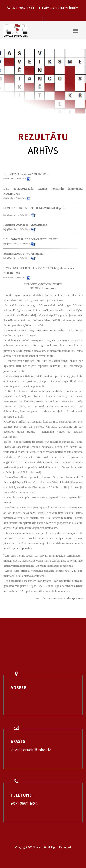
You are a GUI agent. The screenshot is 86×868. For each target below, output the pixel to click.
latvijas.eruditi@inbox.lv (31, 750)
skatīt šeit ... (9, 179)
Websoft (41, 847)
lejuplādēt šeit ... (11, 215)
